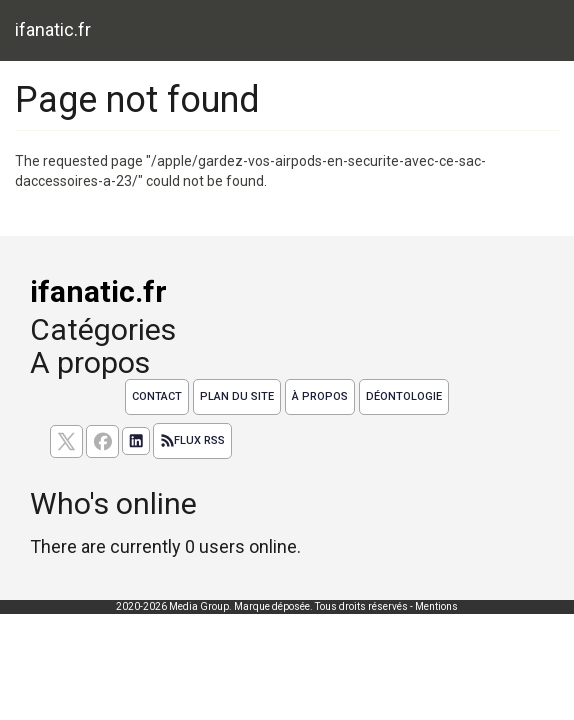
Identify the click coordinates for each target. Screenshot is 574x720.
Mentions (436, 606)
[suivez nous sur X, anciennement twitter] (66, 441)
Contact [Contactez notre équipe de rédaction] (157, 396)
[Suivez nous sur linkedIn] (136, 441)
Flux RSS (192, 441)
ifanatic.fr (53, 29)
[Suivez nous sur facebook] (102, 441)
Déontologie (404, 396)
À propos (320, 396)
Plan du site (237, 396)
